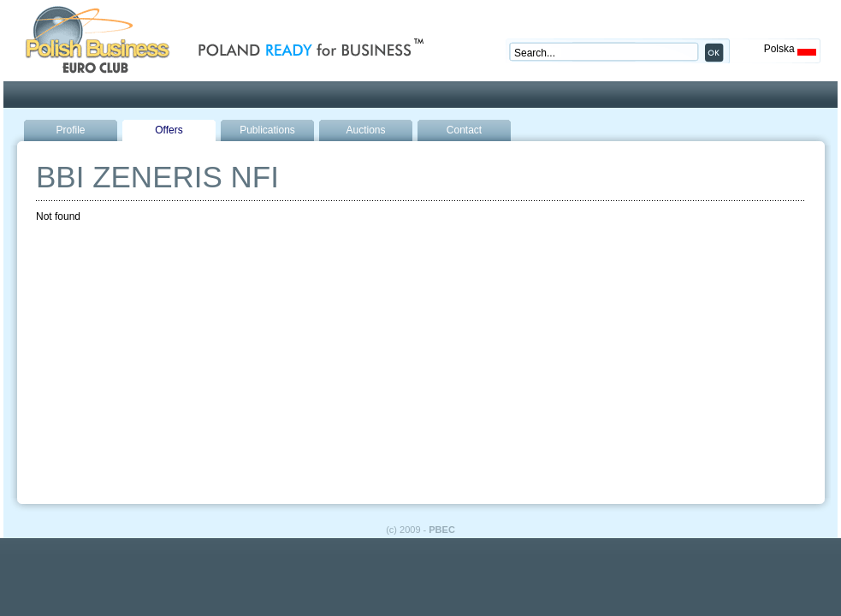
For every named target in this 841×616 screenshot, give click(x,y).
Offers (169, 130)
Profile (70, 130)
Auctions (365, 130)
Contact (464, 130)
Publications (267, 130)
